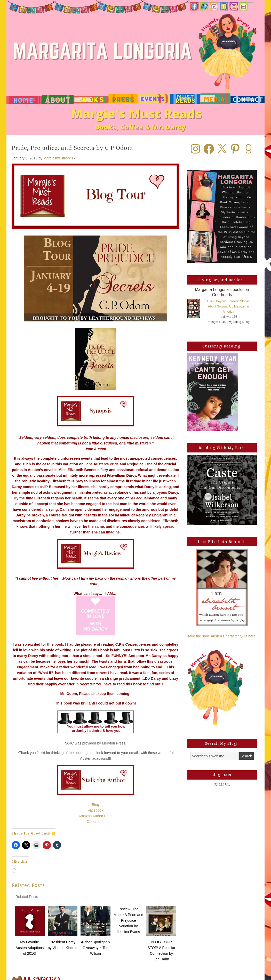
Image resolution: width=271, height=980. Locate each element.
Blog (95, 805)
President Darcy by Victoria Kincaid (63, 945)
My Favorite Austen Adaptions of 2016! (30, 948)
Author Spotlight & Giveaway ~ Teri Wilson (96, 948)
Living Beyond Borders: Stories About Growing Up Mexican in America (229, 306)
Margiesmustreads (58, 158)
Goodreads (95, 822)
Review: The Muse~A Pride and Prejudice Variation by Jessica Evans (128, 920)
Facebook (95, 810)
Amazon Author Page (95, 816)
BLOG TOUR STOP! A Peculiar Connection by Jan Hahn (161, 951)
